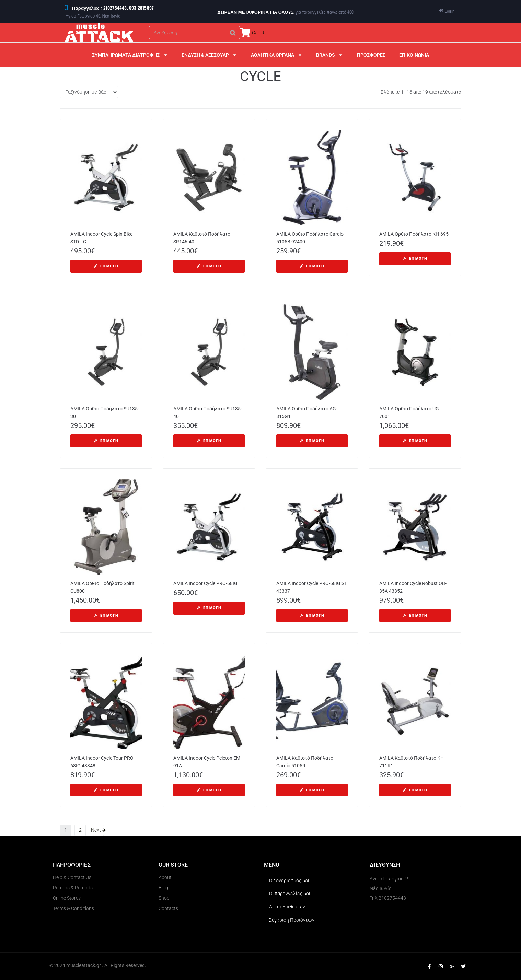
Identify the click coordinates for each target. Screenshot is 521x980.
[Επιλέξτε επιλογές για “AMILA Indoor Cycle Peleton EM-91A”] (209, 790)
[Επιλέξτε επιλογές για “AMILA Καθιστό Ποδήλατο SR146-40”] (209, 266)
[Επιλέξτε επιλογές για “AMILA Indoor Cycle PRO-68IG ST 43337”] (312, 616)
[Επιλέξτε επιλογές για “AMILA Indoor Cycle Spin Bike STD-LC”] (106, 266)
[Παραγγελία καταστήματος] (89, 92)
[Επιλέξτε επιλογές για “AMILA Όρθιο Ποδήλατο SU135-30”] (106, 441)
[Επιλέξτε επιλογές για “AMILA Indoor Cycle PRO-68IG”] (209, 608)
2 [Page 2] (80, 830)
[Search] (233, 33)
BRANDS (330, 55)
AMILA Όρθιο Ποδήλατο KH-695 (414, 234)
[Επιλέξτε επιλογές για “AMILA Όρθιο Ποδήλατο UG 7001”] (415, 441)
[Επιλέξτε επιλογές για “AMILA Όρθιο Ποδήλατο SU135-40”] (209, 441)
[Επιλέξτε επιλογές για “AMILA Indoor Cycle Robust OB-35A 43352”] (415, 616)
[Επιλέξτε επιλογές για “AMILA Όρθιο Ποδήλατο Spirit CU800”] (106, 616)
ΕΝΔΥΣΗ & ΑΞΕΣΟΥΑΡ (209, 55)
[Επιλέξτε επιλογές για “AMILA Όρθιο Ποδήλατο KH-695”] (415, 259)
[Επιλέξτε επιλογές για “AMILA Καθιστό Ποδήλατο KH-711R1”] (415, 790)
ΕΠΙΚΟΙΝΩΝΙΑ (414, 55)
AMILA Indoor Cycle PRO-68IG (205, 583)
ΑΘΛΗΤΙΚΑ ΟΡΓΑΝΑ (277, 55)
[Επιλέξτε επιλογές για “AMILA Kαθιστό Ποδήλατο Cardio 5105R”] (312, 790)
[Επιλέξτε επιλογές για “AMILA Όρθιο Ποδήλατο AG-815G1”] (312, 441)
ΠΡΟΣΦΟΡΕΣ (371, 55)
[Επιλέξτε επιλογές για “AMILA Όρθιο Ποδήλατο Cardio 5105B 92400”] (312, 266)
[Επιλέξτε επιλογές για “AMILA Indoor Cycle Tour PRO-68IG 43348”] (106, 790)
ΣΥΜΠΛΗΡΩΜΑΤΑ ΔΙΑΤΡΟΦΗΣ (130, 55)
